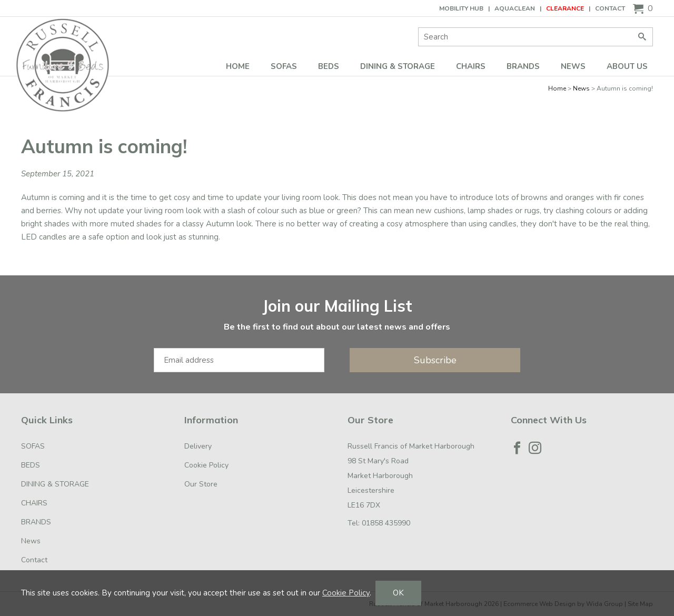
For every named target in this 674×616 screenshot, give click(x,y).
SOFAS (284, 66)
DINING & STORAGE (398, 66)
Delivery (198, 446)
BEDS (329, 66)
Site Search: (418, 28)
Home (238, 66)
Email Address (0, 286)
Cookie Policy (206, 465)
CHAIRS (471, 66)
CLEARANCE (565, 8)
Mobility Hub (461, 8)
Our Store (201, 484)
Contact (610, 8)
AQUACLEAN (515, 8)
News (573, 66)
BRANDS (523, 66)
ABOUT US (627, 66)
